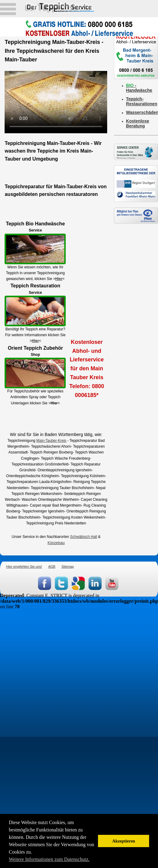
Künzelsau (56, 543)
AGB (52, 566)
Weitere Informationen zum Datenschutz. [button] (49, 859)
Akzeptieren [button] (124, 841)
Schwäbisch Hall (84, 537)
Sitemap (68, 566)
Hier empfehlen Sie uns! (24, 566)
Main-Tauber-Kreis (51, 441)
